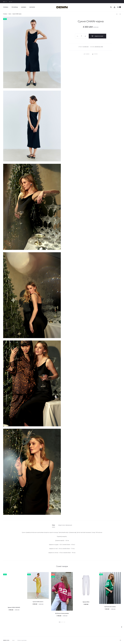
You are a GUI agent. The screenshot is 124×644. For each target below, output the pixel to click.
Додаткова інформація (65, 525)
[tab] (53, 525)
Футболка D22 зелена (110, 607)
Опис (53, 525)
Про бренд (15, 7)
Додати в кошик (97, 36)
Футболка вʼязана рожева (62, 613)
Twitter (95, 54)
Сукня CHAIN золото (38, 602)
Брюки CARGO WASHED (14, 607)
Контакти (32, 7)
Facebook (87, 54)
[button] (60, 622)
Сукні (10, 14)
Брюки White (86, 602)
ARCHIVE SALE (98, 47)
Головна (6, 7)
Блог (13, 640)
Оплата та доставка (22, 640)
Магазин (24, 7)
